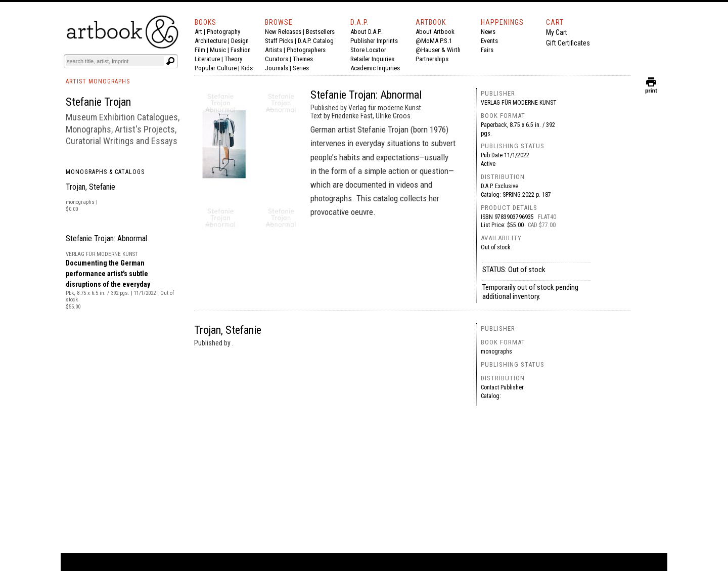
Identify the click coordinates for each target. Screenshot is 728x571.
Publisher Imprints (374, 41)
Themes (303, 59)
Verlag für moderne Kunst (519, 103)
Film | (202, 50)
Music (218, 50)
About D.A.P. (366, 32)
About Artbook (435, 32)
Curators (277, 59)
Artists (274, 50)
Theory (233, 59)
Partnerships (432, 59)
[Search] (115, 61)
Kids (247, 68)
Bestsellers (320, 32)
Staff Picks (279, 41)
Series (301, 68)
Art (198, 32)
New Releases (283, 32)
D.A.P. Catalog (316, 41)
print (651, 88)
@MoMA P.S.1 (434, 41)
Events (489, 41)
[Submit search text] (170, 61)
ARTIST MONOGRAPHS (98, 81)
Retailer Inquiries (372, 59)
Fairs (487, 50)
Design (240, 41)
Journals (277, 68)
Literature (207, 59)
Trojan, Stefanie (90, 187)
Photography (223, 32)
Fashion (241, 50)
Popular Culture (216, 68)
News (488, 32)
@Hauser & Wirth (438, 50)
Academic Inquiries (375, 68)
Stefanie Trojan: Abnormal (106, 238)
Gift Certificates (568, 43)
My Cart (557, 32)
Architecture (211, 41)
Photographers (306, 50)
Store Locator (368, 50)
